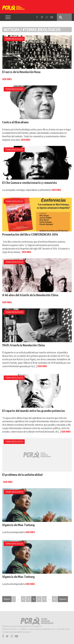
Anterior (7, 599)
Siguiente (63, 599)
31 (23, 599)
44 (55, 599)
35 (44, 599)
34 (39, 599)
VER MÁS (7, 79)
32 (28, 599)
